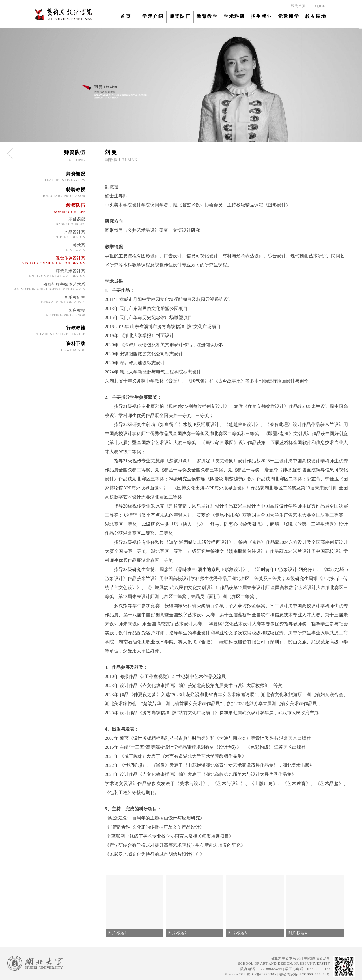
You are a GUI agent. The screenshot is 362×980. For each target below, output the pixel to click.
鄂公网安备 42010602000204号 (305, 974)
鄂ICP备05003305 (262, 974)
